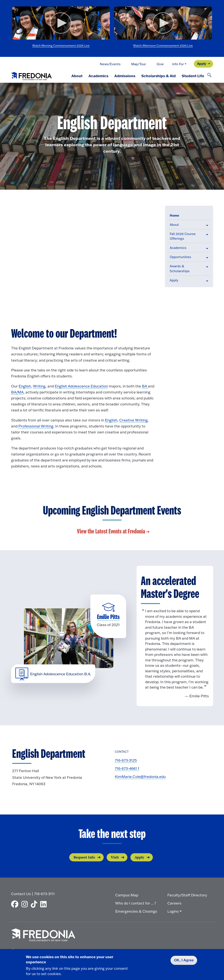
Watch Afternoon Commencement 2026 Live (163, 46)
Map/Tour (139, 64)
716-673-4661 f (127, 768)
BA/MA (17, 392)
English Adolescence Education (81, 386)
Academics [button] (178, 248)
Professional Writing (36, 426)
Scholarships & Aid (158, 76)
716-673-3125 (126, 760)
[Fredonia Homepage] (31, 75)
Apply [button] (174, 280)
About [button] (174, 225)
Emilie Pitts (108, 617)
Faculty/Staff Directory (187, 895)
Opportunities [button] (180, 257)
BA (145, 386)
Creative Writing (133, 420)
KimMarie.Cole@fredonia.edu (140, 777)
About (77, 76)
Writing (39, 386)
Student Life (193, 76)
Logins (173, 911)
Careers (174, 903)
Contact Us (21, 894)
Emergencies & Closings (136, 911)
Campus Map (127, 895)
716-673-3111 (44, 894)
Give (160, 64)
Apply (202, 64)
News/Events (110, 64)
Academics (98, 76)
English (25, 386)
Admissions (125, 76)
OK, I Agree (184, 960)
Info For (178, 64)
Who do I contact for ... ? (136, 903)
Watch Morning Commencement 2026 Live (61, 46)
